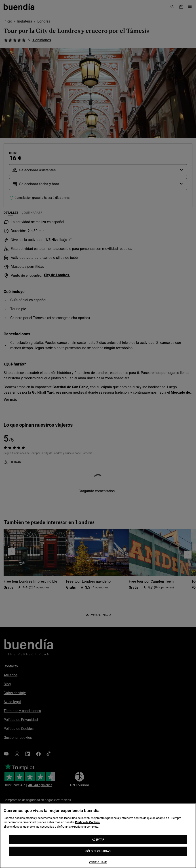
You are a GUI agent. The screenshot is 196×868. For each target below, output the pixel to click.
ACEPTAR (98, 840)
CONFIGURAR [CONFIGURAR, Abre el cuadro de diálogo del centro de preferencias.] (98, 862)
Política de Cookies (87, 822)
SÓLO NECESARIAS (98, 851)
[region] (98, 836)
